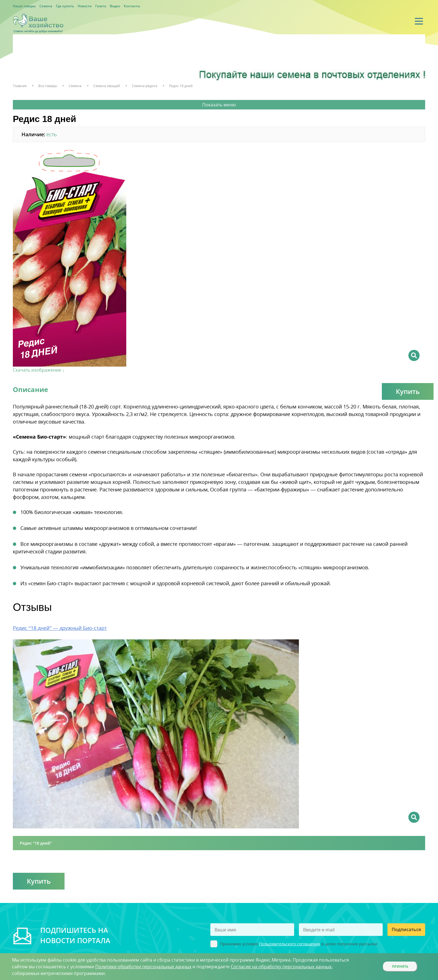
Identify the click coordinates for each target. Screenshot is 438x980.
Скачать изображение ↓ (39, 370)
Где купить (65, 6)
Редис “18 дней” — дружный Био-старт (60, 628)
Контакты (132, 6)
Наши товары (24, 6)
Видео (115, 6)
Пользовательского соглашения (290, 944)
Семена (46, 6)
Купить (408, 391)
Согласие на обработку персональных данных (281, 967)
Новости (85, 6)
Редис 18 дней (181, 86)
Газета (101, 6)
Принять (400, 966)
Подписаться (406, 929)
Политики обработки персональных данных (143, 967)
